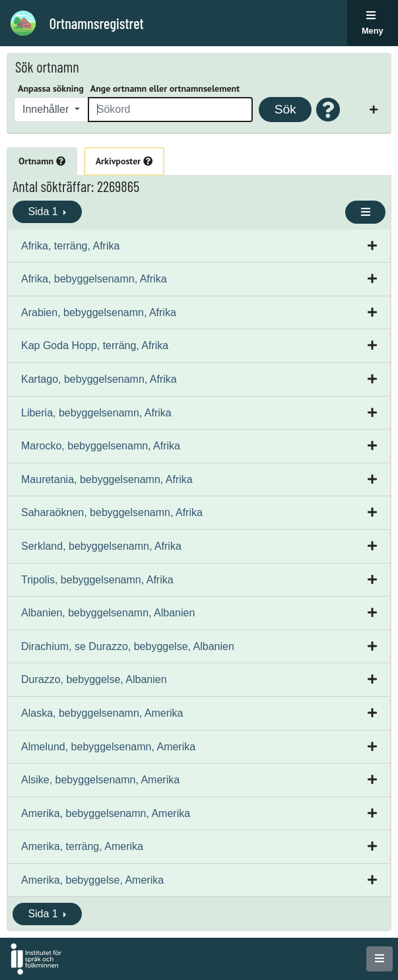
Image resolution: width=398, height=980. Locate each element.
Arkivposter (124, 161)
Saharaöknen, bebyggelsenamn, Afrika (112, 512)
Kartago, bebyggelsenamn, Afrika (99, 379)
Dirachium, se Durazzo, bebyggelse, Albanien (128, 646)
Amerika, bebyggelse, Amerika (92, 880)
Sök (285, 109)
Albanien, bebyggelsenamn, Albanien (108, 613)
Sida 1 (44, 212)
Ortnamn (42, 161)
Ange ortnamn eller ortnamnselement (165, 88)
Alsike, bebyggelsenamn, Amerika (100, 780)
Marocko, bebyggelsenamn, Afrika (101, 446)
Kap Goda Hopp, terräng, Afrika (95, 345)
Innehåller (47, 109)
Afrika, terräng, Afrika (70, 246)
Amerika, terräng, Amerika (82, 846)
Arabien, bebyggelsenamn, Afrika (99, 312)
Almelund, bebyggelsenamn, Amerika (108, 747)
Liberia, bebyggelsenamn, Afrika (96, 413)
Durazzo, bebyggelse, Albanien (94, 679)
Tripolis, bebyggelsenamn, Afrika (97, 580)
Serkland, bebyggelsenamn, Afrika (101, 546)
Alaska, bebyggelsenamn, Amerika (102, 713)
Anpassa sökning (51, 88)
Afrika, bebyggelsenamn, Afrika (94, 279)
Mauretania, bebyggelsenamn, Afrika (107, 479)
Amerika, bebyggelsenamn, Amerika (106, 813)
